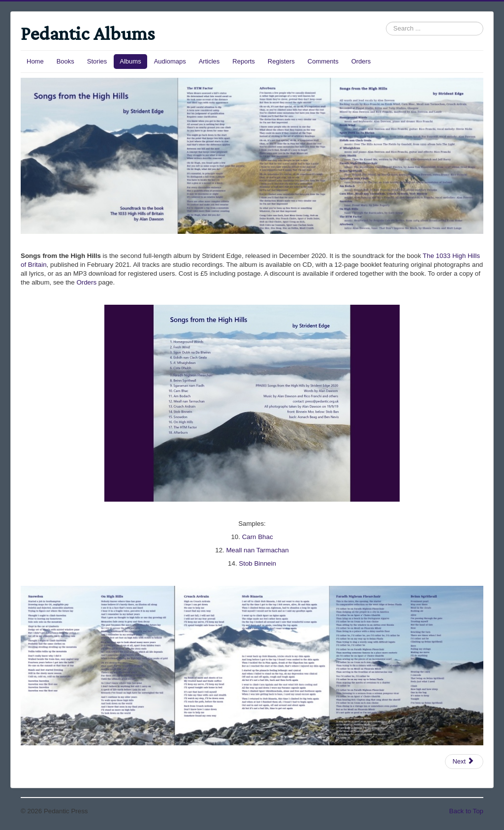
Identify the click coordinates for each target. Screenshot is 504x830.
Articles (209, 61)
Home (35, 61)
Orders (361, 61)
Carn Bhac (258, 537)
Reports (244, 61)
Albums (130, 61)
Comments (323, 61)
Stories (97, 61)
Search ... (386, 22)
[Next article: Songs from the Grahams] (464, 762)
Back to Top (466, 811)
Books (65, 61)
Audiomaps (170, 61)
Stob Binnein (257, 563)
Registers (281, 61)
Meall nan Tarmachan (258, 550)
